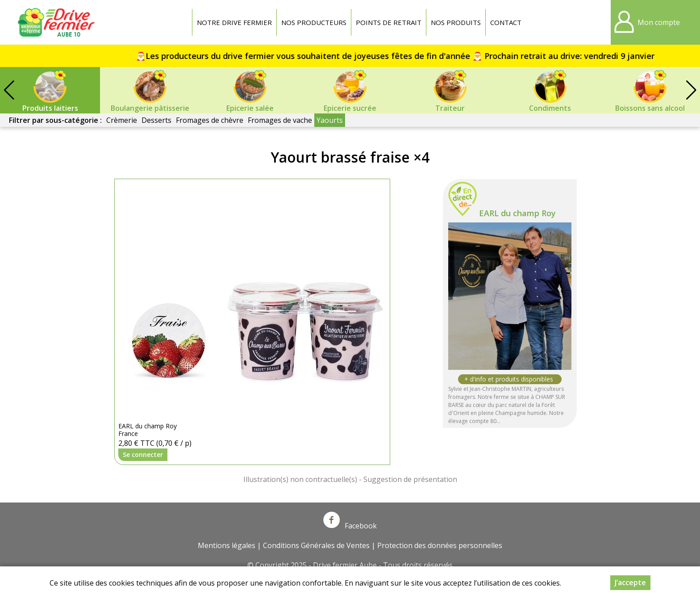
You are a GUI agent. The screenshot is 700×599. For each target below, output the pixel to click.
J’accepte (630, 582)
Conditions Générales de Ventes (316, 545)
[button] (691, 90)
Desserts (156, 120)
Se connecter (143, 454)
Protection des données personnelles (440, 545)
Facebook (350, 526)
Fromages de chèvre (210, 120)
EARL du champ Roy (517, 213)
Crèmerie (122, 120)
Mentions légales (227, 545)
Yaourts (330, 120)
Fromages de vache (280, 120)
